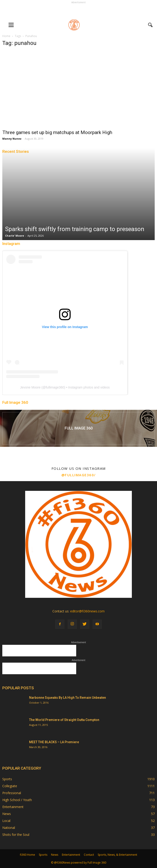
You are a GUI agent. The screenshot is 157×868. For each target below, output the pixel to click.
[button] (151, 25)
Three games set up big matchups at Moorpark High (57, 132)
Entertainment (13, 807)
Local (6, 821)
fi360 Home (27, 855)
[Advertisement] (78, 11)
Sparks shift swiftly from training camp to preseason (75, 229)
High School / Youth (17, 800)
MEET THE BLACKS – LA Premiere (54, 742)
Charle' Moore (15, 236)
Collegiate (10, 786)
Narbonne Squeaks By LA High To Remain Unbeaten (68, 698)
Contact (89, 855)
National (9, 828)
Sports (7, 779)
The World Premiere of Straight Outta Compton (64, 720)
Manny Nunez (12, 139)
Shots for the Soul (16, 835)
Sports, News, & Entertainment (117, 855)
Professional (12, 793)
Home (6, 36)
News (7, 814)
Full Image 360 (15, 402)
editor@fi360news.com (87, 611)
